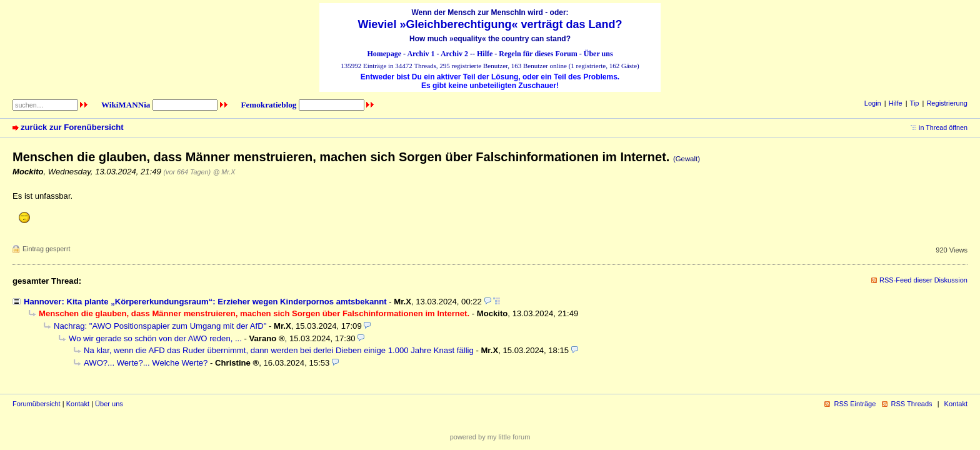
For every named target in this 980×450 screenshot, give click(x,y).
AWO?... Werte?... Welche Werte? (146, 363)
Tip (915, 103)
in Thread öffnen (943, 127)
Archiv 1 (421, 54)
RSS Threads (912, 404)
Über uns (598, 54)
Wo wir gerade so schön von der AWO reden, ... (155, 338)
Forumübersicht (37, 404)
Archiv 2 (454, 54)
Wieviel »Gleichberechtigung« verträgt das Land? (490, 24)
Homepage (384, 54)
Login (873, 103)
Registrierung (947, 103)
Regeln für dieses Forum (538, 54)
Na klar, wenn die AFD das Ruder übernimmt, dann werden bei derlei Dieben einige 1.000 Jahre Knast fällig (279, 350)
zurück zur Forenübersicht (72, 127)
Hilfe (485, 54)
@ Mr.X (224, 172)
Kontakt (78, 404)
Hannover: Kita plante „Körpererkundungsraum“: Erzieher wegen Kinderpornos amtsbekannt (205, 302)
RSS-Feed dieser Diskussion (923, 280)
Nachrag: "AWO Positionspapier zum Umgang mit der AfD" (160, 326)
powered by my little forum (490, 437)
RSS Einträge (855, 404)
